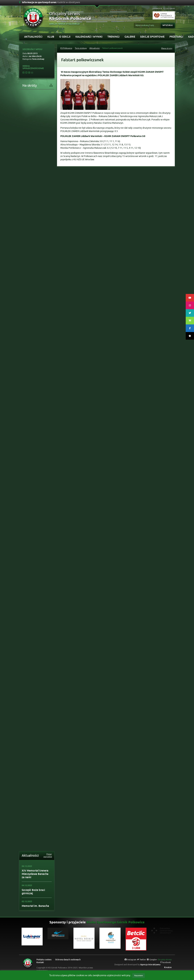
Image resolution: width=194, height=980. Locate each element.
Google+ (152, 960)
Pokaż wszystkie (48, 855)
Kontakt (40, 962)
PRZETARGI (176, 37)
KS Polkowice (66, 48)
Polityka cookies (44, 960)
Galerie (130, 37)
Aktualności (33, 37)
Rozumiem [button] (139, 976)
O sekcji (65, 37)
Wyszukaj (168, 25)
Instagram (130, 960)
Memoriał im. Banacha (35, 906)
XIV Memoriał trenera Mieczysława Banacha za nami (35, 874)
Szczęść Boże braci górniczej (33, 892)
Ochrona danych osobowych (68, 960)
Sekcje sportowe (152, 37)
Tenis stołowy (81, 48)
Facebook (166, 962)
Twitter (142, 960)
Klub (51, 37)
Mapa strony (167, 48)
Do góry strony (165, 960)
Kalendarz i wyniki (89, 37)
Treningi (113, 37)
